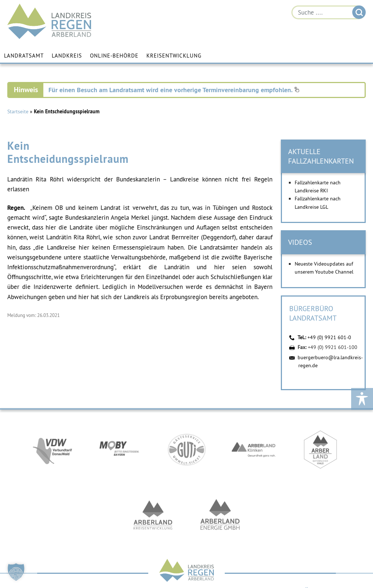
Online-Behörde (114, 56)
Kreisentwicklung (174, 56)
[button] (16, 572)
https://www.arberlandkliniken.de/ (254, 450)
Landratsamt (24, 56)
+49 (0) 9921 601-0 (329, 337)
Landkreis (67, 56)
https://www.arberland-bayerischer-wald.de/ (321, 450)
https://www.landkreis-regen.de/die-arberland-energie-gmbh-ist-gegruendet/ (220, 515)
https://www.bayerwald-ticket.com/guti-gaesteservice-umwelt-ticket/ (186, 450)
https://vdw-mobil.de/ (52, 450)
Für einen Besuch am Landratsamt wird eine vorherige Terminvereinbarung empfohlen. (174, 90)
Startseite (18, 111)
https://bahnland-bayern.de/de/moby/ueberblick (119, 450)
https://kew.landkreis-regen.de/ (153, 515)
